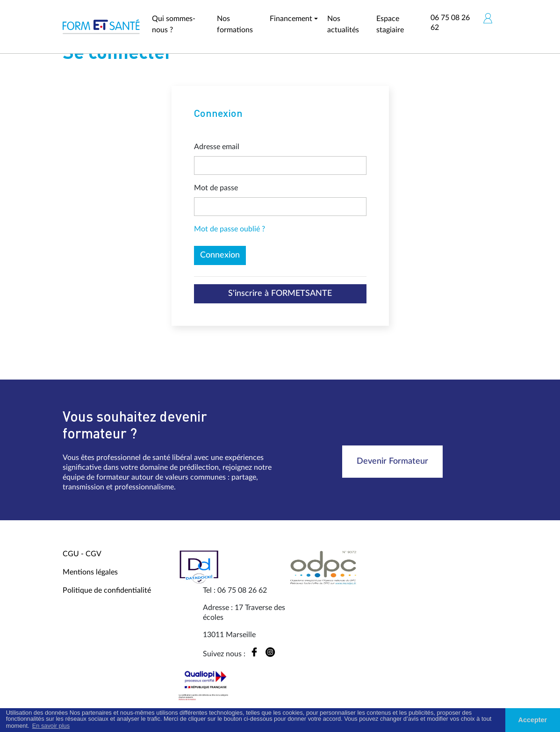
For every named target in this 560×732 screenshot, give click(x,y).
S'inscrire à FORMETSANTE (280, 294)
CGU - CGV (82, 554)
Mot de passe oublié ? (230, 229)
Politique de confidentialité (107, 590)
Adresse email (217, 147)
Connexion (220, 255)
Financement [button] (291, 19)
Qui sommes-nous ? (174, 24)
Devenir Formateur (392, 461)
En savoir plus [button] (51, 726)
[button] (488, 18)
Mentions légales (90, 572)
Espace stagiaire (390, 24)
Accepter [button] (533, 720)
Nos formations (235, 24)
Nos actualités (343, 24)
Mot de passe (216, 188)
